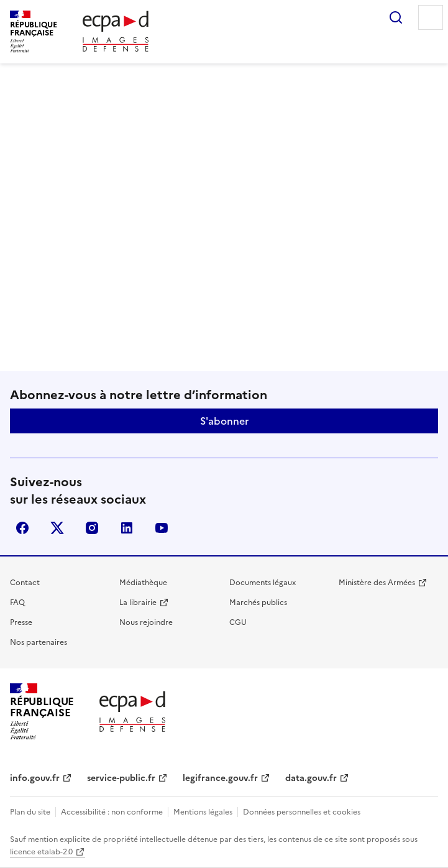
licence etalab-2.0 (41, 852)
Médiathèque (143, 583)
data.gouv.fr (311, 778)
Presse (21, 622)
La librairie (138, 603)
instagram (92, 528)
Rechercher (396, 17)
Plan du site (30, 812)
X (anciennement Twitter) (57, 528)
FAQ (17, 603)
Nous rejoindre (146, 622)
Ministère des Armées (377, 583)
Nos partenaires (39, 642)
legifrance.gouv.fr (220, 778)
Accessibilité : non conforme (112, 812)
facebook (22, 528)
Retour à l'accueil (224, 328)
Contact (25, 583)
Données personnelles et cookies (302, 812)
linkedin (127, 528)
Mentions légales (203, 812)
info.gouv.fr (35, 778)
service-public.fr (121, 778)
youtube (162, 528)
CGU (238, 622)
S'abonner (224, 421)
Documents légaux (263, 583)
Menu (431, 17)
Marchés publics (258, 603)
